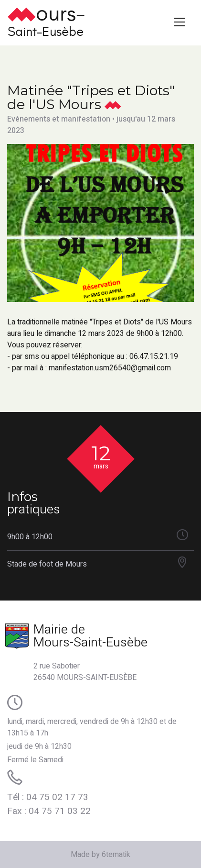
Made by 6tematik (100, 855)
